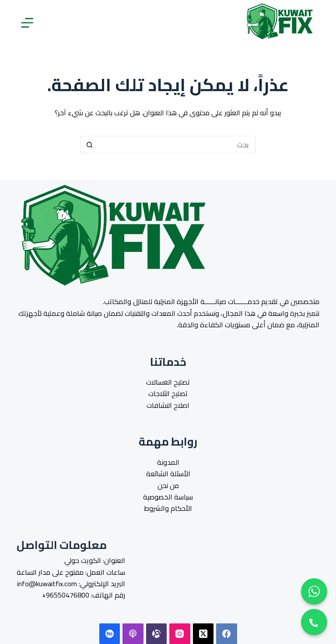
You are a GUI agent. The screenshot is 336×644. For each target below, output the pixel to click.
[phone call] (314, 622)
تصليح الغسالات (168, 382)
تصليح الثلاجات (168, 393)
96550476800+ (66, 595)
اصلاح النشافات (168, 405)
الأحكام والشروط (168, 508)
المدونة (168, 462)
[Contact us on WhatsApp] (314, 591)
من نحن (168, 485)
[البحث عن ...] (177, 145)
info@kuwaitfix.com (47, 584)
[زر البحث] (89, 145)
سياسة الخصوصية (168, 497)
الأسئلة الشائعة (168, 474)
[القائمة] (27, 23)
